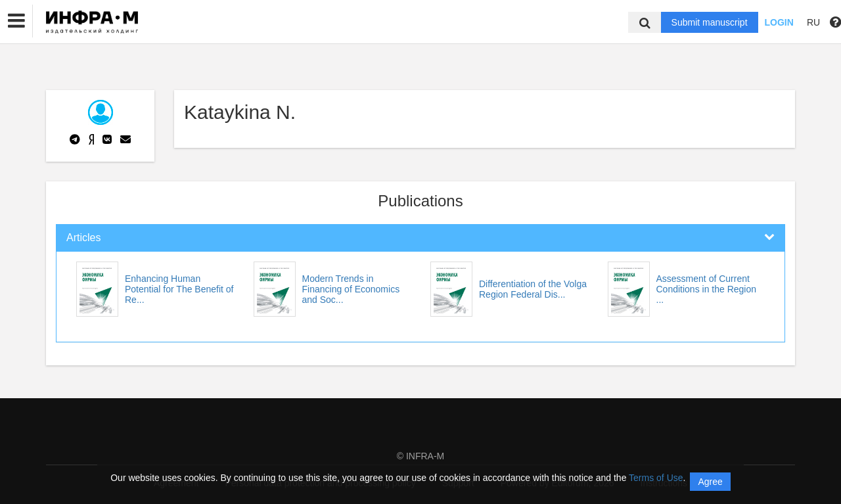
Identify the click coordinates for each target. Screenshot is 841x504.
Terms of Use (656, 478)
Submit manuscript (710, 22)
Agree (710, 482)
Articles (83, 238)
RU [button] (813, 22)
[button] (16, 21)
